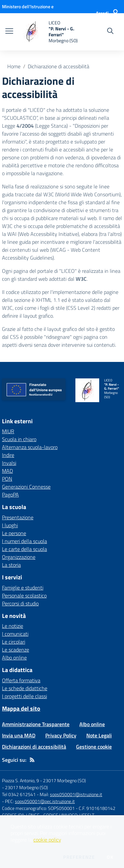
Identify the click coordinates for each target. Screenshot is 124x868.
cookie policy (47, 840)
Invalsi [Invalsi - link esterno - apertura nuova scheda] (9, 463)
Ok (110, 857)
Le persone (14, 533)
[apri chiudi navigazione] (9, 32)
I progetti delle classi (24, 696)
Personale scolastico (24, 595)
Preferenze (79, 857)
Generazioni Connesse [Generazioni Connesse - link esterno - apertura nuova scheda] (26, 487)
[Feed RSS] (32, 760)
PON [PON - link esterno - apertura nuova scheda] (7, 479)
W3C (81, 279)
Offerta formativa (21, 680)
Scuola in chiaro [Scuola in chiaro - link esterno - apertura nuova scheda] (19, 439)
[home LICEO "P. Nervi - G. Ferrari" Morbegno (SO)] (50, 32)
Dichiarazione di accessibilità (59, 66)
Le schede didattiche (25, 688)
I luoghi (10, 525)
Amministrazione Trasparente (36, 724)
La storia (11, 565)
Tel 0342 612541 (19, 794)
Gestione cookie (94, 747)
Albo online (14, 658)
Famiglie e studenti (23, 588)
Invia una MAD (19, 735)
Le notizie (13, 626)
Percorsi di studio (20, 603)
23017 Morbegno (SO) (26, 787)
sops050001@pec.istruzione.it (45, 801)
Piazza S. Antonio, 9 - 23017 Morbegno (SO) (44, 780)
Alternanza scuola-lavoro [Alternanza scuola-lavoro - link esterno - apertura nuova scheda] (30, 447)
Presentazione (18, 517)
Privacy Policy (61, 735)
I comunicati (15, 634)
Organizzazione (19, 557)
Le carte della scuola (24, 549)
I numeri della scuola (24, 541)
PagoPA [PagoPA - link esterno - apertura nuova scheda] (10, 495)
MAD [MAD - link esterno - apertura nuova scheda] (7, 471)
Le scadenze (16, 650)
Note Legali (99, 735)
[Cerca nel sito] (110, 32)
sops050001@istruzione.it (76, 794)
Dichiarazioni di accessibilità (34, 747)
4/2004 (25, 126)
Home (14, 66)
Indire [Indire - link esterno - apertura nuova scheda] (8, 455)
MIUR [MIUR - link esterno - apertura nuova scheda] (8, 431)
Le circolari (14, 642)
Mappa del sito (21, 708)
